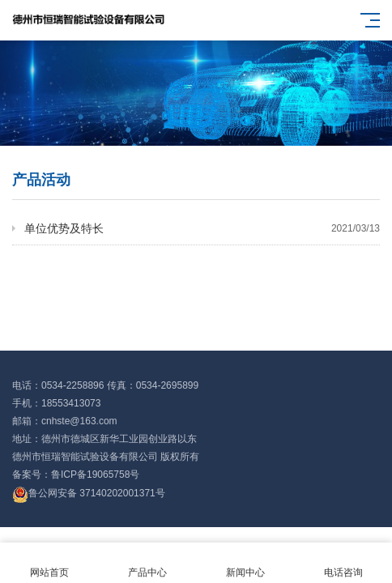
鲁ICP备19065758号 (95, 474)
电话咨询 (343, 563)
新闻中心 (245, 563)
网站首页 (49, 563)
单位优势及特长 (202, 228)
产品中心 (147, 563)
